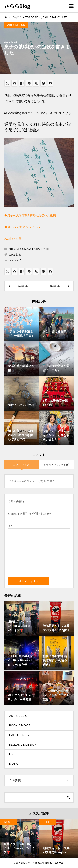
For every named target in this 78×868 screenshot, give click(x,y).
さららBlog (17, 6)
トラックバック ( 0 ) (56, 465)
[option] (20, 838)
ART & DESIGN (16, 25)
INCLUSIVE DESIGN (23, 745)
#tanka (9, 239)
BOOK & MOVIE (20, 725)
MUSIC (14, 764)
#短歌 (18, 239)
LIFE (49, 249)
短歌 (19, 255)
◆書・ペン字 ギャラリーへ (22, 227)
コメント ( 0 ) (22, 465)
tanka (12, 255)
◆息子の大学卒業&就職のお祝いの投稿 (30, 215)
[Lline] (29, 83)
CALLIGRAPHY (36, 249)
